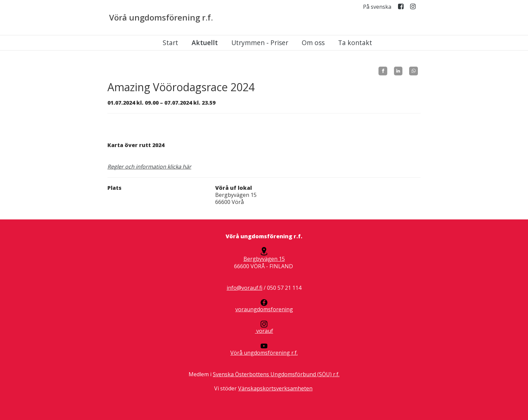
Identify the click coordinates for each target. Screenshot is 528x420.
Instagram (413, 8)
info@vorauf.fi (244, 288)
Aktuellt (205, 43)
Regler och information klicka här (149, 167)
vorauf (264, 328)
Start (170, 43)
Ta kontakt (355, 43)
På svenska (377, 7)
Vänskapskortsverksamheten (275, 388)
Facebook (401, 8)
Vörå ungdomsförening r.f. (161, 17)
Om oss (313, 43)
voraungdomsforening (264, 306)
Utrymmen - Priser (260, 43)
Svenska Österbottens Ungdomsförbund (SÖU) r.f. (276, 374)
